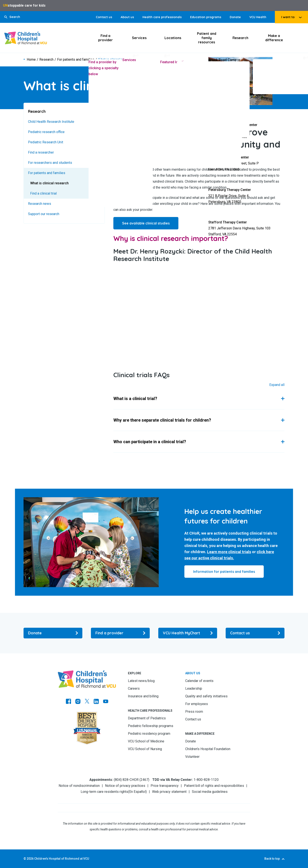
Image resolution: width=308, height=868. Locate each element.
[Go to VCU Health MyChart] (188, 633)
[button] (12, 17)
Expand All (277, 385)
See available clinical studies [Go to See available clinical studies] (146, 223)
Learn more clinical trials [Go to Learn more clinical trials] (229, 552)
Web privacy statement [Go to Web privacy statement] (169, 792)
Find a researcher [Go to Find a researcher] (41, 152)
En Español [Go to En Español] (137, 792)
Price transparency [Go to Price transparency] (165, 786)
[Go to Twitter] (87, 702)
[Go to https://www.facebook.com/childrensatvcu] (68, 702)
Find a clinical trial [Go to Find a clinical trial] (43, 193)
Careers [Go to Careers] (134, 688)
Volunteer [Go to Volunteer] (192, 757)
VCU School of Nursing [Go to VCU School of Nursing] (145, 749)
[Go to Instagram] (78, 702)
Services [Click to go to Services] (139, 38)
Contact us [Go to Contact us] (104, 17)
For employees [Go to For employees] (197, 704)
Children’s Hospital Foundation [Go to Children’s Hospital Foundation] (208, 749)
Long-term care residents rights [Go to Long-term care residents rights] (104, 792)
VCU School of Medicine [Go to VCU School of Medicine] (146, 741)
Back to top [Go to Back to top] (272, 859)
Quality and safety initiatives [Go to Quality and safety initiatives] (206, 696)
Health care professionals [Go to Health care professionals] (162, 17)
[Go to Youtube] (106, 702)
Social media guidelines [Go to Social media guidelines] (210, 792)
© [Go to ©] (25, 859)
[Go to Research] (64, 111)
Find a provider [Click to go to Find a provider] (105, 38)
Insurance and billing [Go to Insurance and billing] (143, 696)
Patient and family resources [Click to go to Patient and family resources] (207, 38)
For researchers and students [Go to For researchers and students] (50, 163)
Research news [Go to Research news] (40, 204)
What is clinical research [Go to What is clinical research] (49, 183)
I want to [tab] (288, 17)
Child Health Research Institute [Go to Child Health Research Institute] (51, 122)
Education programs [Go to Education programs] (206, 17)
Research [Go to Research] (46, 60)
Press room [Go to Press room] (194, 712)
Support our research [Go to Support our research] (44, 214)
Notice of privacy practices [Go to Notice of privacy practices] (125, 786)
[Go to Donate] (53, 633)
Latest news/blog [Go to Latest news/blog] (141, 681)
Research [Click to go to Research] (240, 38)
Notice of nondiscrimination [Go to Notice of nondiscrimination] (79, 786)
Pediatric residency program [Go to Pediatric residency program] (149, 734)
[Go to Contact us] (255, 633)
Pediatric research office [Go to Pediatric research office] (46, 132)
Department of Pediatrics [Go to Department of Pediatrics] (147, 718)
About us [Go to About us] (127, 17)
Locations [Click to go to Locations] (173, 38)
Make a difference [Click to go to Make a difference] (274, 38)
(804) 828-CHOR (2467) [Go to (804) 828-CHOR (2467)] (132, 780)
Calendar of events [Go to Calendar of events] (199, 681)
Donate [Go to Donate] (235, 17)
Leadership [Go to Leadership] (194, 688)
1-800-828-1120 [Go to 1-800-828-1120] (206, 780)
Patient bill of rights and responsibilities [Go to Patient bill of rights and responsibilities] (214, 786)
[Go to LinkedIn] (96, 702)
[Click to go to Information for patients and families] (224, 572)
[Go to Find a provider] (120, 633)
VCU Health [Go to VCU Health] (258, 17)
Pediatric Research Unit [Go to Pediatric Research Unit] (46, 142)
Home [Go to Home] (31, 60)
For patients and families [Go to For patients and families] (76, 60)
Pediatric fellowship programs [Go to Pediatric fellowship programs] (151, 726)
